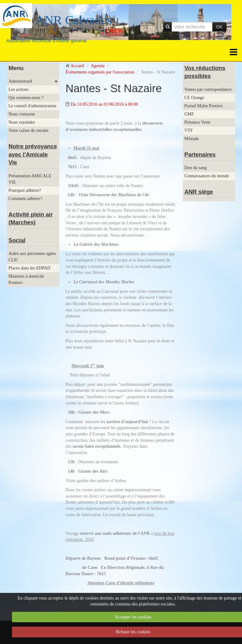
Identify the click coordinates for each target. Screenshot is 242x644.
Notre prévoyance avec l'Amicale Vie (33, 154)
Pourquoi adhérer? (25, 190)
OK (219, 27)
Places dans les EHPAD (29, 268)
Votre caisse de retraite (29, 130)
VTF (188, 130)
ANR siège (199, 192)
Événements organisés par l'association (100, 72)
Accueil (78, 66)
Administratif (20, 81)
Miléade (192, 139)
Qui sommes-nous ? (26, 98)
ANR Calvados (74, 20)
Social (17, 240)
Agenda (98, 66)
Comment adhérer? (25, 199)
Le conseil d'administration (32, 106)
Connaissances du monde (207, 176)
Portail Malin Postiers (204, 106)
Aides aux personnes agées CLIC (32, 257)
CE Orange (194, 98)
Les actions (18, 89)
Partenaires (200, 155)
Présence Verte (197, 122)
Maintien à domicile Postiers (26, 279)
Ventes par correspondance (208, 89)
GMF (189, 114)
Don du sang (196, 168)
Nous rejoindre (22, 122)
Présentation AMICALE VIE (30, 179)
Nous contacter (22, 114)
